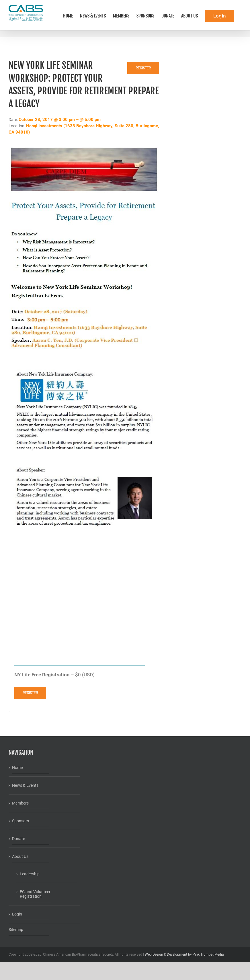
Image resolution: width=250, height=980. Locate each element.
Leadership (30, 874)
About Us (20, 856)
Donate (18, 839)
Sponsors (20, 821)
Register (143, 68)
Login (17, 914)
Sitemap (16, 930)
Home (17, 768)
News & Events (25, 785)
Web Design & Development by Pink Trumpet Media (184, 954)
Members (20, 803)
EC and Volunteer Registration (35, 894)
